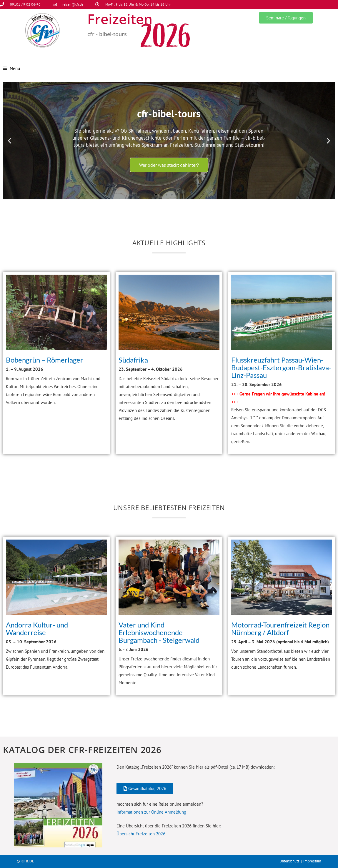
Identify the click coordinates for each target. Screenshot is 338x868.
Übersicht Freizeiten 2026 (141, 834)
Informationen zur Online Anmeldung (151, 812)
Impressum (312, 861)
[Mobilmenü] (11, 69)
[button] (10, 140)
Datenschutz (289, 861)
